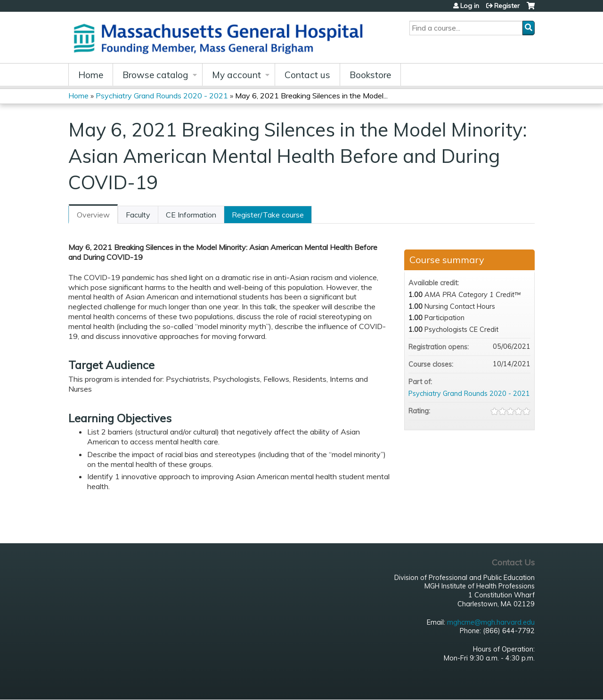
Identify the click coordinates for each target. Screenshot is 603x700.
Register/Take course (268, 215)
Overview (93, 215)
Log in (470, 6)
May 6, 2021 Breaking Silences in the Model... (311, 96)
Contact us (307, 75)
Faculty (138, 215)
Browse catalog (155, 75)
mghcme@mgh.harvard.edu (491, 622)
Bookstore (370, 75)
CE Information (191, 215)
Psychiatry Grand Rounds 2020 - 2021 (162, 96)
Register (507, 6)
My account (236, 75)
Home (91, 75)
